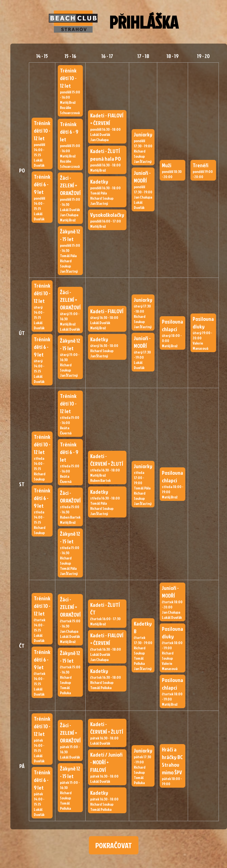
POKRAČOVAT (114, 845)
